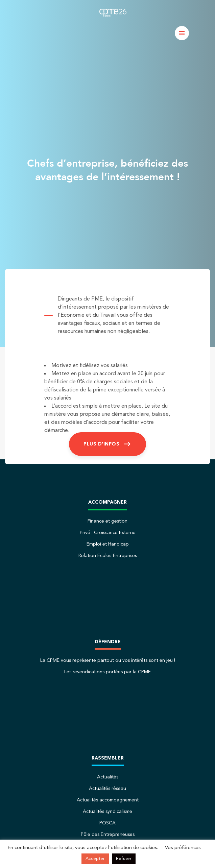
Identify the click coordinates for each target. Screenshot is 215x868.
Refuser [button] (124, 859)
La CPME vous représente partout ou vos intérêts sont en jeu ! (108, 660)
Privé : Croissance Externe (108, 533)
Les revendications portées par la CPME (107, 672)
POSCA (107, 823)
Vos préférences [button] (183, 848)
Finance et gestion (107, 521)
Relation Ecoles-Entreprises (108, 556)
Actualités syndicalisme (107, 812)
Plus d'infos (101, 444)
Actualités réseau (107, 789)
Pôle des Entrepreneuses (108, 835)
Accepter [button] (95, 859)
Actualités (108, 777)
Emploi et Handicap (108, 544)
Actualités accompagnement (108, 800)
